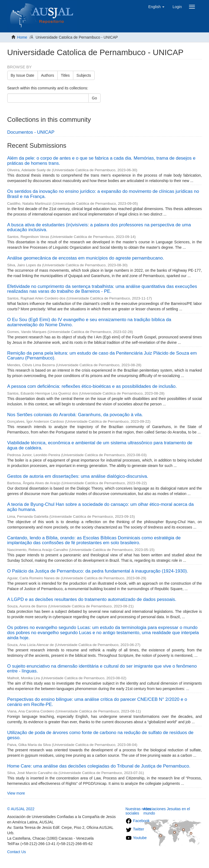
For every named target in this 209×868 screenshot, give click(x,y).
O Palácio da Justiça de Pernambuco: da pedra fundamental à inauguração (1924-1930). (98, 571)
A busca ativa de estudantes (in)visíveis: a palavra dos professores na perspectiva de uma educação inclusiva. (99, 227)
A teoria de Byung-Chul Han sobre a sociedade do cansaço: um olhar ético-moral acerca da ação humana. (101, 507)
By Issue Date (23, 75)
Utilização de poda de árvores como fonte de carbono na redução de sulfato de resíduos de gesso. (100, 735)
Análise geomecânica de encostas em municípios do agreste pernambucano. (86, 258)
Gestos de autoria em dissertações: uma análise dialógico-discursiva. (78, 476)
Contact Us (17, 852)
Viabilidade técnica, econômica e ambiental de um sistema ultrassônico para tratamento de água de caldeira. (100, 445)
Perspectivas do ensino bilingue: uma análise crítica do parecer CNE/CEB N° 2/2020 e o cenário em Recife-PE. (97, 702)
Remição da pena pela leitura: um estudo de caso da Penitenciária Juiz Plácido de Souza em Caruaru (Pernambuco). (102, 356)
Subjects (84, 75)
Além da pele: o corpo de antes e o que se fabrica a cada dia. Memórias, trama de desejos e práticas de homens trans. (101, 161)
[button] (156, 7)
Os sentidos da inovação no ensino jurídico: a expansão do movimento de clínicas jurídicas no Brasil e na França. (103, 194)
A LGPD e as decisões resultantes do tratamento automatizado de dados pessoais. (92, 599)
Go (94, 98)
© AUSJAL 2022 (21, 809)
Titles (65, 75)
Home (22, 37)
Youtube (136, 838)
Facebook (137, 821)
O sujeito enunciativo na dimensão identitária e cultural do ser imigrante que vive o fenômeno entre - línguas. (102, 669)
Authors (48, 75)
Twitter (135, 829)
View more (16, 793)
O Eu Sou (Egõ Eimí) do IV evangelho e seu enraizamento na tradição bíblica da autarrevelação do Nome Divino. (89, 322)
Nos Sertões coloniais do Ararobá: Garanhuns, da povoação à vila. (75, 415)
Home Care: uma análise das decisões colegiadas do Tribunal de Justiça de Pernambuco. (99, 766)
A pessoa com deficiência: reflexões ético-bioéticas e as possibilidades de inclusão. (92, 386)
